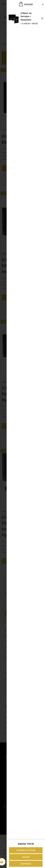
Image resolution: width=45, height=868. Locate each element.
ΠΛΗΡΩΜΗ (26, 864)
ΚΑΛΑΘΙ (26, 857)
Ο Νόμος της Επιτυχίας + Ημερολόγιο (26, 16)
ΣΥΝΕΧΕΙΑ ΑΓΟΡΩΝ (26, 850)
